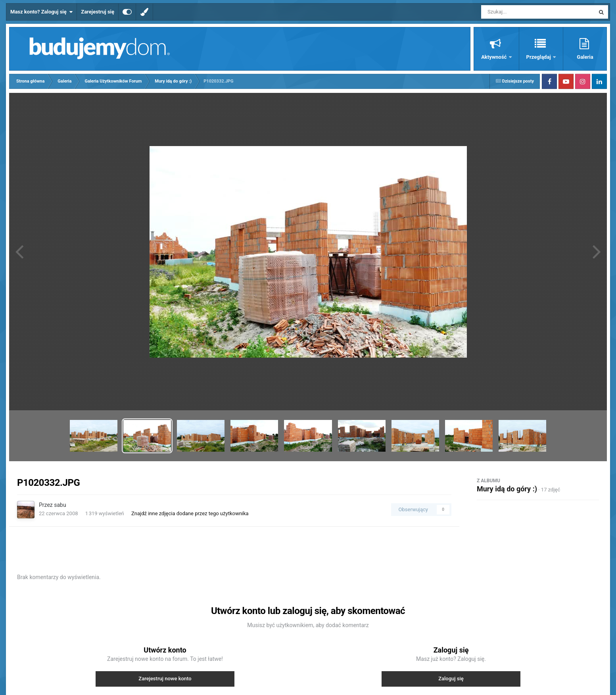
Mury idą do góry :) (507, 489)
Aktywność (494, 57)
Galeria (585, 57)
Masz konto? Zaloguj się (41, 12)
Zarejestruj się (98, 12)
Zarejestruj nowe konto (165, 679)
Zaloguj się (451, 679)
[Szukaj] (520, 12)
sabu (60, 505)
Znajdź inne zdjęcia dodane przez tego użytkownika (190, 513)
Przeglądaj (539, 57)
